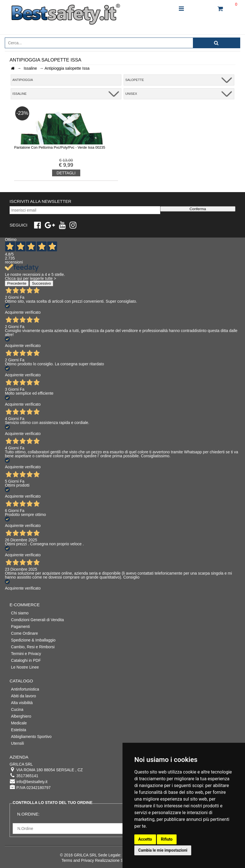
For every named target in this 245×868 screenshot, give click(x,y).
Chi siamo (20, 613)
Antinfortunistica (25, 689)
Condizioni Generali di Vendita (37, 620)
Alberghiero (21, 716)
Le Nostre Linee (25, 667)
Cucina (17, 709)
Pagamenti (20, 627)
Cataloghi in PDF (26, 660)
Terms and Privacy (78, 860)
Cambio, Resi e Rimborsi (33, 647)
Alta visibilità (22, 703)
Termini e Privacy (26, 654)
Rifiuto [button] (167, 839)
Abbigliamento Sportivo (31, 737)
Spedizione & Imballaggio (33, 640)
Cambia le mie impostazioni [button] (163, 850)
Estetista (19, 730)
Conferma (198, 209)
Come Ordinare (24, 633)
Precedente (17, 283)
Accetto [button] (145, 839)
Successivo (41, 283)
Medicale (19, 723)
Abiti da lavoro (24, 696)
